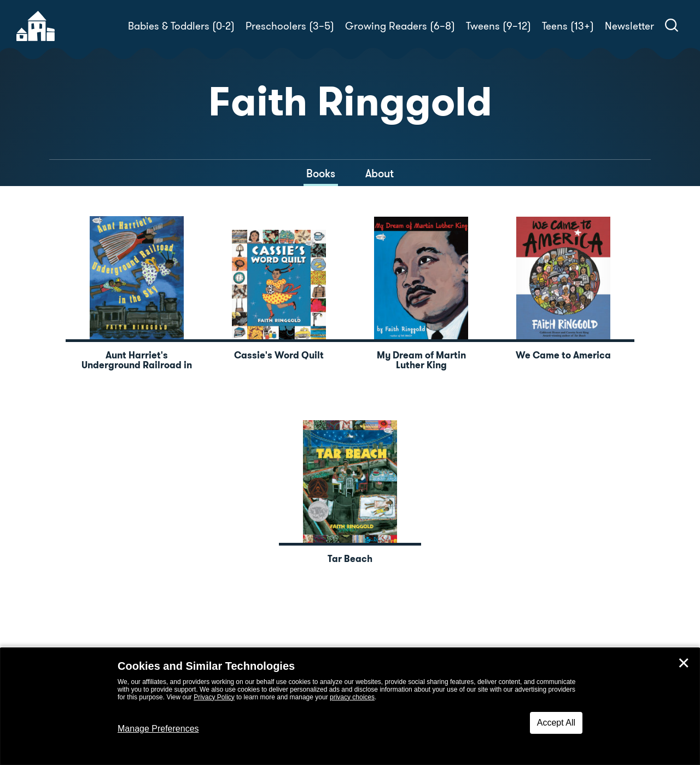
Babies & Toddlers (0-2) (181, 26)
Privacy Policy (214, 697)
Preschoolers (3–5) (290, 26)
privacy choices (352, 697)
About (380, 173)
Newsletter (629, 26)
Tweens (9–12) (498, 26)
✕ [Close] (684, 663)
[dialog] (350, 706)
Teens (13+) (568, 26)
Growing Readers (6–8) (400, 26)
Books (321, 173)
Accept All (556, 723)
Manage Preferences (158, 729)
